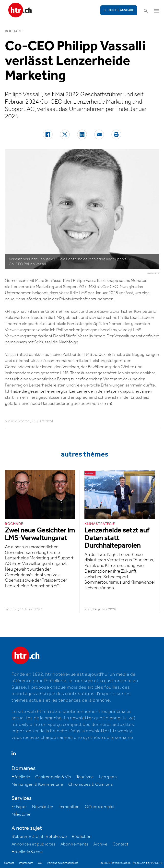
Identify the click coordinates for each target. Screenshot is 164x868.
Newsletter (43, 807)
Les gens (108, 777)
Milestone (21, 814)
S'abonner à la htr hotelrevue (39, 837)
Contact (121, 844)
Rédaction (82, 837)
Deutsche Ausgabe (119, 10)
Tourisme (85, 777)
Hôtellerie (21, 777)
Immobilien (69, 807)
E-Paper (19, 807)
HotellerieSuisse (27, 852)
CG (40, 863)
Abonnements (74, 844)
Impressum (26, 863)
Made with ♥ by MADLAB (148, 863)
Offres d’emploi (100, 807)
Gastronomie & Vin (53, 777)
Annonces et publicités (34, 844)
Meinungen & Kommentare (37, 784)
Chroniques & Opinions (90, 784)
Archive (100, 844)
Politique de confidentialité (63, 863)
